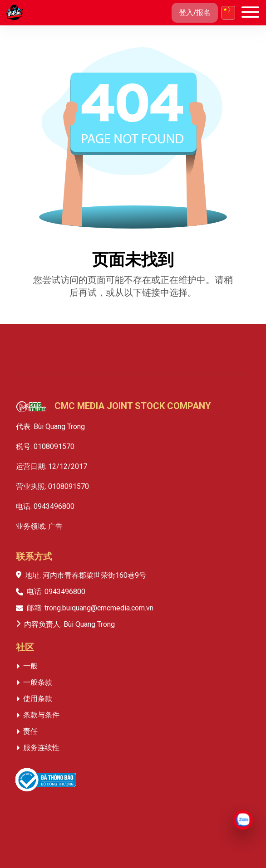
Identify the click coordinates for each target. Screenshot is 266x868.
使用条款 (38, 699)
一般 (30, 666)
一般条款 (38, 682)
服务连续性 (41, 748)
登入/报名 (195, 12)
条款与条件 (41, 715)
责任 (30, 731)
